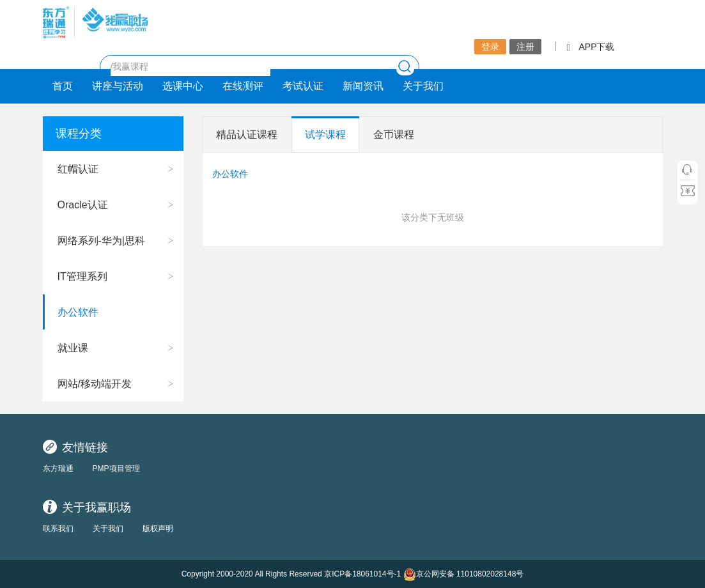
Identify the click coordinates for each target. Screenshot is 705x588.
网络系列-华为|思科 (101, 241)
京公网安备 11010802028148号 (464, 574)
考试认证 (303, 86)
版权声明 (158, 529)
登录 (490, 47)
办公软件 (78, 312)
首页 (63, 86)
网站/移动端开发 (95, 384)
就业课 (73, 348)
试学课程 (325, 135)
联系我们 (58, 529)
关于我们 (423, 86)
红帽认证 (78, 169)
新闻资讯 (363, 86)
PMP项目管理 (116, 468)
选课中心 (183, 86)
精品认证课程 (247, 135)
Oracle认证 (83, 205)
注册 (525, 47)
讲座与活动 (118, 86)
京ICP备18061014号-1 (362, 574)
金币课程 (394, 135)
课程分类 (79, 134)
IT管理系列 (82, 276)
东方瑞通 (58, 468)
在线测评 (243, 86)
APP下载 (590, 47)
